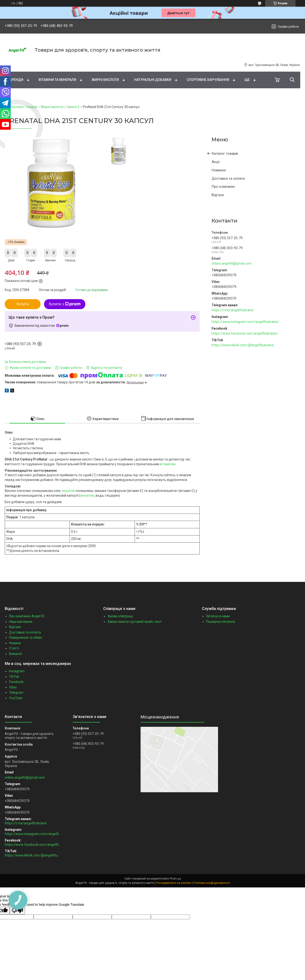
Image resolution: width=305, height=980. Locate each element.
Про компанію (223, 187)
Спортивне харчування (208, 80)
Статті (14, 648)
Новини (15, 643)
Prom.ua (175, 879)
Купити (23, 304)
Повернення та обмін (26, 638)
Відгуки (218, 195)
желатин (87, 495)
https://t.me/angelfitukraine (233, 310)
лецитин (68, 491)
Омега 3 (73, 107)
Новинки (219, 170)
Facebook (16, 682)
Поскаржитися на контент (174, 883)
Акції (216, 162)
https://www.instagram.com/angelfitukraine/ (245, 322)
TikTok (14, 677)
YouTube (16, 698)
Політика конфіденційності (212, 883)
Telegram (16, 693)
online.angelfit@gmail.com (232, 263)
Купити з (65, 304)
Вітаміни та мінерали (57, 80)
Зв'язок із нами (218, 616)
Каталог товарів (24, 107)
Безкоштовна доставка (28, 362)
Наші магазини (21, 622)
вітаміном (168, 464)
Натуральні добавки (153, 80)
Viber (13, 687)
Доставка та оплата (228, 178)
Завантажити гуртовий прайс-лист (135, 622)
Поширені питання (221, 622)
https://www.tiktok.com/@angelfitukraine (243, 345)
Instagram (17, 671)
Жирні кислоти (105, 80)
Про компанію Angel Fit (27, 616)
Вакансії (15, 654)
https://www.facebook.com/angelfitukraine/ (245, 333)
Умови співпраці (120, 616)
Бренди (16, 80)
